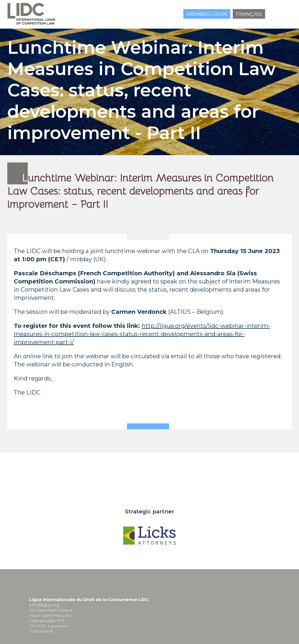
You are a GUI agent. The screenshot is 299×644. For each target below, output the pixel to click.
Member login (207, 14)
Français (249, 14)
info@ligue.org (44, 605)
